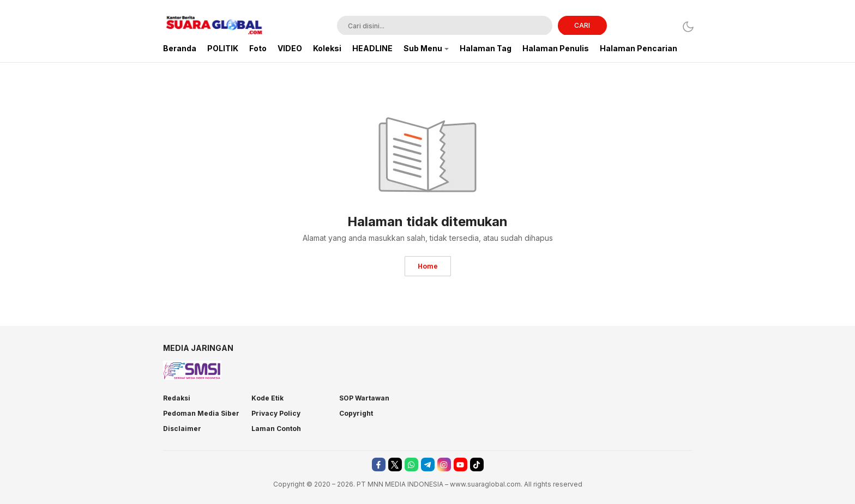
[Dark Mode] (685, 26)
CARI (582, 25)
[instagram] (444, 464)
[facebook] (379, 464)
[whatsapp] (411, 464)
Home (428, 266)
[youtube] (460, 464)
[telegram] (428, 464)
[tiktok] (477, 464)
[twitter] (395, 464)
